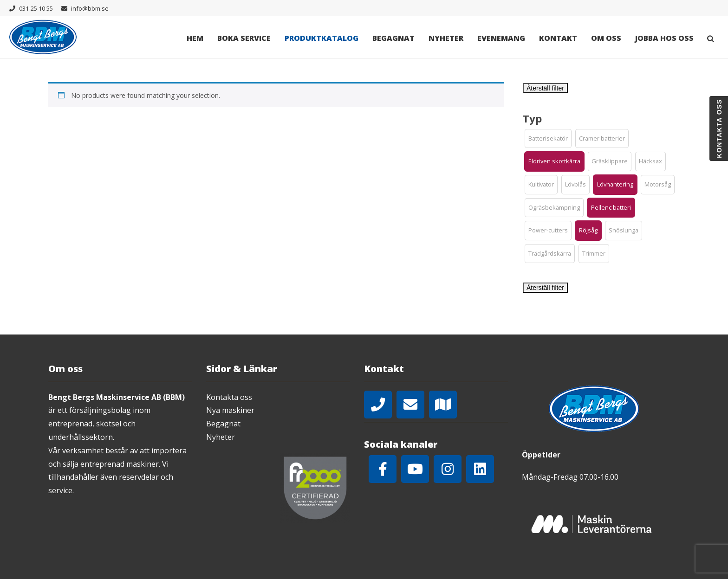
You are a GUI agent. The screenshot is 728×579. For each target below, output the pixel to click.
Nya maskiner (230, 410)
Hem (195, 38)
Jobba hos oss (664, 38)
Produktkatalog (322, 38)
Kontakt (558, 38)
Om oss (606, 38)
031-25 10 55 (36, 8)
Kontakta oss (229, 397)
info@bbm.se (90, 8)
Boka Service (244, 38)
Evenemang (501, 38)
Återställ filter (545, 88)
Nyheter (446, 38)
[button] (548, 139)
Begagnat (393, 38)
